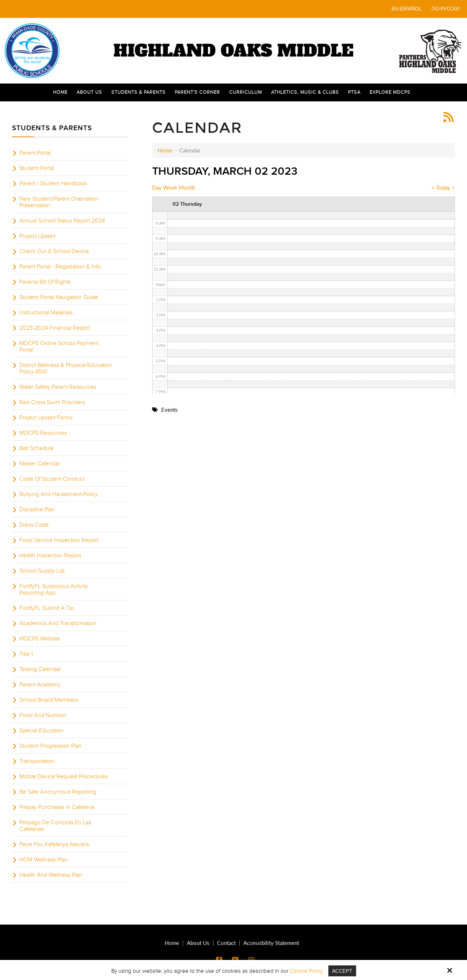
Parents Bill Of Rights (45, 282)
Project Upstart (37, 236)
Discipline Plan (37, 510)
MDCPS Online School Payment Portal (59, 346)
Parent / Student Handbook (53, 183)
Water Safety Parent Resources (58, 387)
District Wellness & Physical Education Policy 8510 (66, 368)
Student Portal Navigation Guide (59, 297)
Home (165, 150)
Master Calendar (40, 464)
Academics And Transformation (58, 623)
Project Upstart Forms (46, 418)
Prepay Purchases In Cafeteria (57, 807)
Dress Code (34, 525)
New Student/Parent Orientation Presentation (59, 202)
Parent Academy (40, 685)
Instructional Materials (46, 313)
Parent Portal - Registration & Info (60, 267)
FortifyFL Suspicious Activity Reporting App (54, 589)
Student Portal (37, 168)
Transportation (37, 761)
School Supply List (42, 571)
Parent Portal (35, 153)
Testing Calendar (40, 669)
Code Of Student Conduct (52, 479)
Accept (342, 971)
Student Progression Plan (51, 746)
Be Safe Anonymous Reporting (58, 792)
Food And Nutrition (43, 715)
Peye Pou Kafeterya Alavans (54, 844)
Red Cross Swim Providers (52, 402)
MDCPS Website (40, 639)
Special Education (41, 731)
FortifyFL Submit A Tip (47, 608)
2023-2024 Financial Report (55, 328)
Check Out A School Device (54, 251)
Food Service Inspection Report (59, 540)
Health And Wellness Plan (51, 875)
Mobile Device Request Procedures (63, 776)
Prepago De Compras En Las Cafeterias (55, 826)
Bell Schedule (36, 448)
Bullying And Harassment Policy (59, 494)
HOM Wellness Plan (44, 860)
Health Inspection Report (50, 555)
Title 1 (26, 654)
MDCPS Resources (43, 433)
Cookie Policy (306, 971)
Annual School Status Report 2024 (62, 221)
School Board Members (49, 700)
